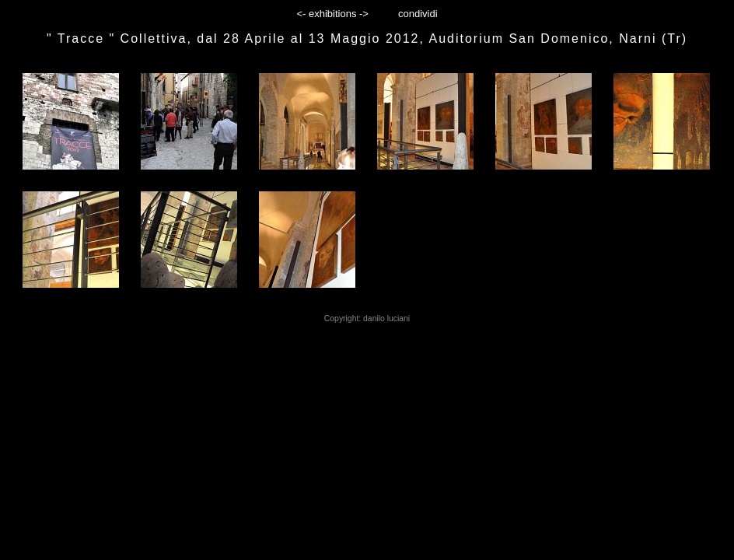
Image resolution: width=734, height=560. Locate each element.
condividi (418, 14)
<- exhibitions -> (332, 14)
